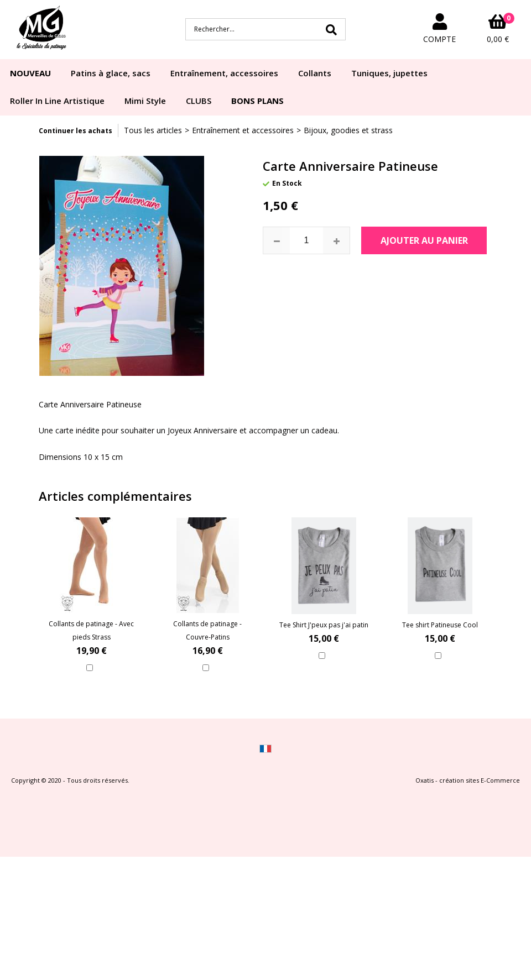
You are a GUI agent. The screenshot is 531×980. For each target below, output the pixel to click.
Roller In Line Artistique (57, 101)
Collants (315, 73)
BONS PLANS (257, 101)
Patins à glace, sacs (111, 73)
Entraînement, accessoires (224, 73)
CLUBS (199, 101)
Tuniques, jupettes (389, 73)
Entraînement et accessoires (243, 130)
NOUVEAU (30, 73)
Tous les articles (153, 130)
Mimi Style (145, 101)
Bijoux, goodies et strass (348, 130)
